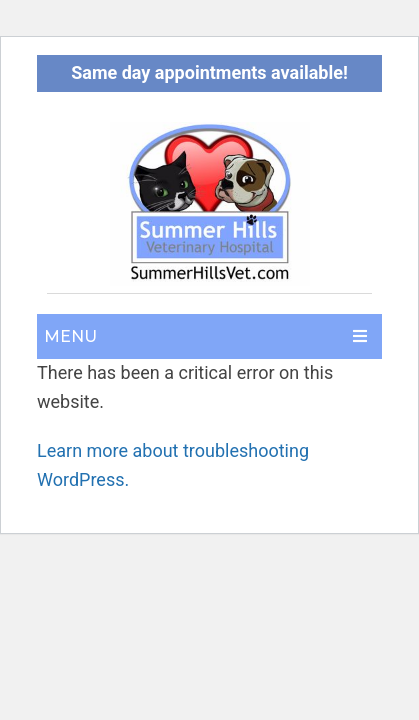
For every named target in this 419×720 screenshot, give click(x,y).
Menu (70, 336)
